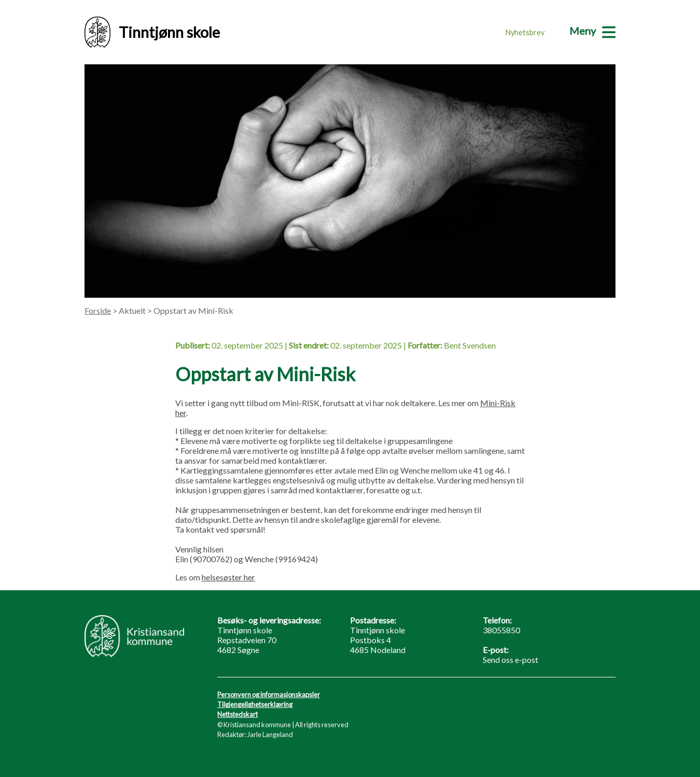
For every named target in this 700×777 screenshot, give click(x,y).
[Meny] (592, 31)
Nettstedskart (237, 714)
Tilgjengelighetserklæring (255, 704)
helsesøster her (228, 577)
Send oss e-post (510, 660)
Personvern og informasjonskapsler (269, 695)
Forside (98, 310)
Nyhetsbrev (525, 32)
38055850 (501, 630)
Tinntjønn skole (152, 32)
